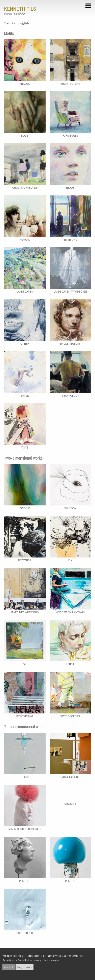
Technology (70, 396)
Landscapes (25, 292)
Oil (25, 664)
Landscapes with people (70, 292)
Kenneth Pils (20, 9)
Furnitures (70, 136)
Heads (70, 188)
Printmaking (25, 716)
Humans (25, 240)
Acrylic (25, 508)
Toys (25, 448)
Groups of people (25, 188)
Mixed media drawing (25, 612)
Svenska (10, 23)
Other (25, 344)
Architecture (70, 84)
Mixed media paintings (70, 612)
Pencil (70, 664)
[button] (89, 6)
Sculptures (25, 933)
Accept (9, 967)
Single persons (70, 344)
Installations (70, 777)
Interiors (70, 240)
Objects (70, 804)
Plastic (70, 881)
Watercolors (70, 716)
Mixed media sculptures (25, 829)
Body (25, 136)
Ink (70, 560)
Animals (25, 84)
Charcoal (70, 508)
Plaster (25, 881)
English (24, 23)
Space (25, 396)
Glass (25, 777)
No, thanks (25, 967)
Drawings (25, 560)
